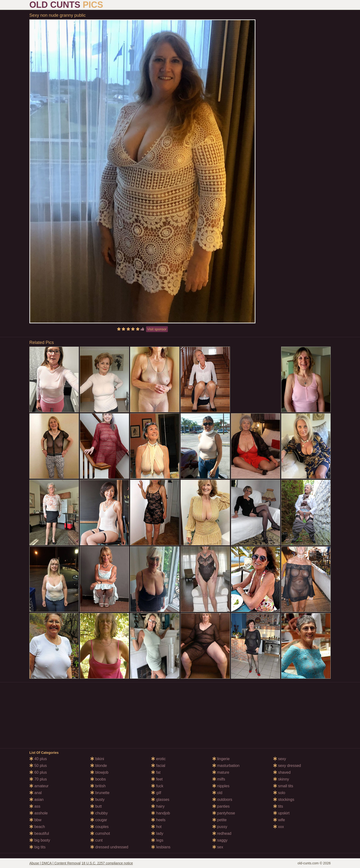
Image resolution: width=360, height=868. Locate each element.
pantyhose (224, 813)
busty (97, 800)
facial (158, 766)
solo (279, 793)
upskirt (281, 813)
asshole (39, 813)
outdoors (222, 800)
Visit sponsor (157, 329)
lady (157, 833)
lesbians (161, 847)
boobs (98, 779)
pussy (220, 827)
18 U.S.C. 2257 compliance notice (107, 863)
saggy (220, 840)
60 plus (38, 772)
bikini (97, 759)
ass (35, 806)
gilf (156, 793)
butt (96, 806)
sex (218, 847)
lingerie (221, 759)
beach (37, 827)
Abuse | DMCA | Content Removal (55, 863)
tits (278, 806)
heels (158, 820)
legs (157, 840)
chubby (99, 813)
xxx (278, 827)
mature (221, 772)
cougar (99, 820)
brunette (100, 793)
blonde (99, 766)
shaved (282, 772)
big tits (37, 847)
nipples (221, 786)
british (98, 786)
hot (156, 827)
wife (279, 820)
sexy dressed (287, 766)
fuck (157, 786)
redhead (222, 833)
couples (99, 827)
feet (157, 779)
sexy (280, 759)
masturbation (226, 766)
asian (37, 800)
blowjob (99, 772)
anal (36, 793)
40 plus (38, 759)
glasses (160, 800)
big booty (40, 840)
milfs (219, 779)
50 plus (38, 766)
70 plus (38, 779)
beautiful (39, 833)
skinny (281, 779)
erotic (158, 759)
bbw (35, 820)
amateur (39, 786)
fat (156, 772)
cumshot (100, 833)
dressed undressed (109, 847)
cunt (96, 840)
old (217, 793)
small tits (283, 786)
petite (220, 820)
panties (221, 806)
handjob (160, 813)
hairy (158, 806)
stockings (284, 800)
